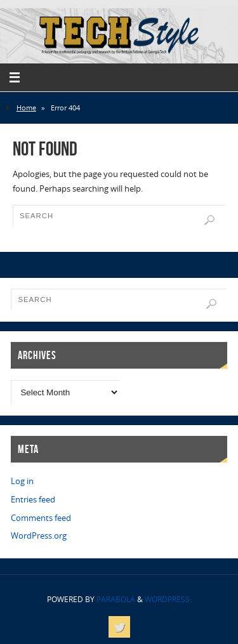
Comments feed (41, 518)
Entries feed (33, 500)
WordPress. (168, 599)
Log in (22, 481)
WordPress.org (39, 536)
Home (26, 108)
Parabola (116, 599)
